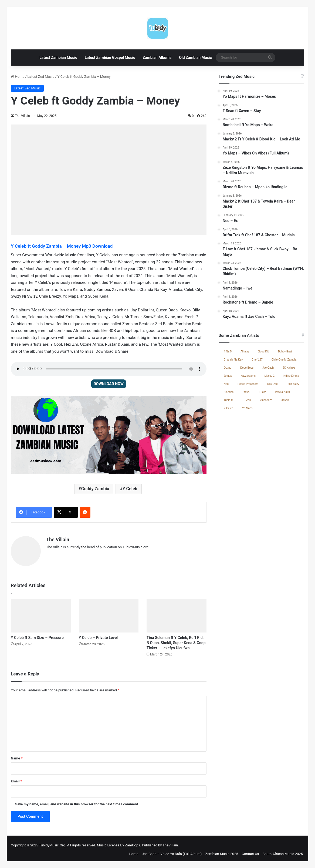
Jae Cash (268, 368)
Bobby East (285, 351)
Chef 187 (257, 360)
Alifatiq (245, 351)
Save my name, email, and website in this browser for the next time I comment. (77, 802)
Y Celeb (130, 489)
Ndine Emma (291, 376)
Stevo (246, 392)
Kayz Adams (248, 376)
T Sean (246, 400)
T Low (262, 392)
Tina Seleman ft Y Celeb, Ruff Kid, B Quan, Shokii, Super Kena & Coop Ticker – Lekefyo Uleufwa (176, 640)
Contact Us (250, 851)
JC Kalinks (289, 368)
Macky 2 (270, 376)
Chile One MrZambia (284, 360)
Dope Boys (247, 368)
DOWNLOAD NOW (109, 384)
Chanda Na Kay (233, 360)
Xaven (285, 400)
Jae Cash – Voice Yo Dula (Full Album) (172, 851)
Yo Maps (247, 408)
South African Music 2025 (283, 851)
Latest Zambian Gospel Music (110, 58)
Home (18, 77)
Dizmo (228, 368)
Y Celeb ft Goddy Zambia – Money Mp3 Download (62, 246)
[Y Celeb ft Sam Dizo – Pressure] (41, 613)
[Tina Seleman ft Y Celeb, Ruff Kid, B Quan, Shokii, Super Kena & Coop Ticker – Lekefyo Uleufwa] (177, 613)
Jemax (228, 376)
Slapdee (229, 392)
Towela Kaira (282, 392)
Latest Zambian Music (58, 58)
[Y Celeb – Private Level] (109, 613)
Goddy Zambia (95, 489)
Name (17, 756)
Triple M (229, 400)
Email (16, 779)
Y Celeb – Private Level (98, 635)
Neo (226, 384)
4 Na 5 (228, 351)
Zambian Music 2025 (222, 851)
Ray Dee (272, 384)
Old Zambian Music (195, 58)
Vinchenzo (266, 400)
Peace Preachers (248, 384)
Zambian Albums (157, 58)
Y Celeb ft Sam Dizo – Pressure (37, 635)
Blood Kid (263, 351)
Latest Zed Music (41, 77)
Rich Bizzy (293, 384)
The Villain (23, 116)
